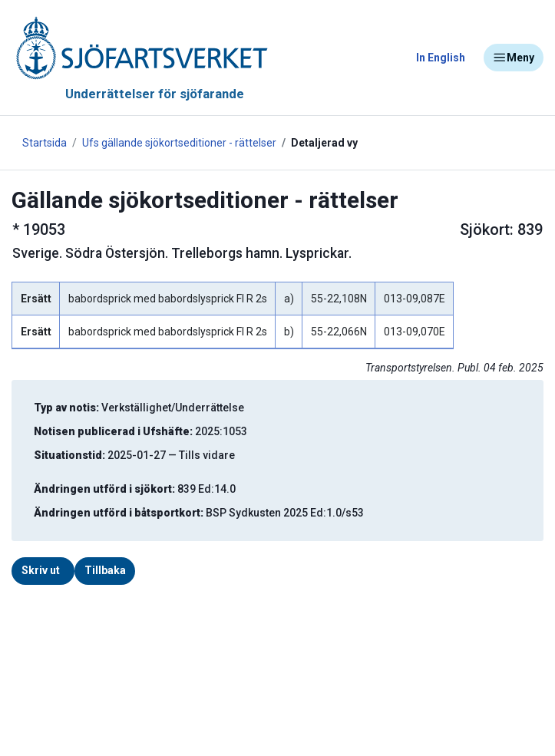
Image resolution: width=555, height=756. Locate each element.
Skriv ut (41, 570)
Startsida (45, 143)
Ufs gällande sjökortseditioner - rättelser (179, 143)
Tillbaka (105, 570)
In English (441, 58)
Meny (514, 58)
